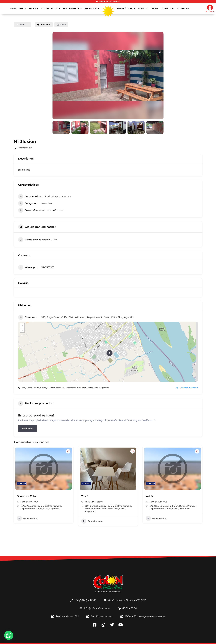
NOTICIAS (143, 8)
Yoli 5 (149, 496)
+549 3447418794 (94, 502)
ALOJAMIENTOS (51, 8)
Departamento (24, 148)
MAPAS (155, 8)
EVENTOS (34, 8)
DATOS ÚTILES (126, 8)
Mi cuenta (210, 12)
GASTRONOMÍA (73, 8)
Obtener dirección (187, 388)
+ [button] (22, 326)
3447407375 (48, 267)
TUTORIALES (168, 8)
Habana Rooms (27, 496)
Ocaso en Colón (91, 496)
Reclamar (28, 428)
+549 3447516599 (158, 502)
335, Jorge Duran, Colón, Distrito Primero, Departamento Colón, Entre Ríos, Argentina (88, 317)
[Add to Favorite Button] (68, 451)
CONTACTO (183, 8)
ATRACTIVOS (18, 8)
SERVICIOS (92, 8)
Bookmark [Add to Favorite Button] (44, 24)
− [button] (22, 330)
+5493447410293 (29, 502)
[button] (39, 488)
